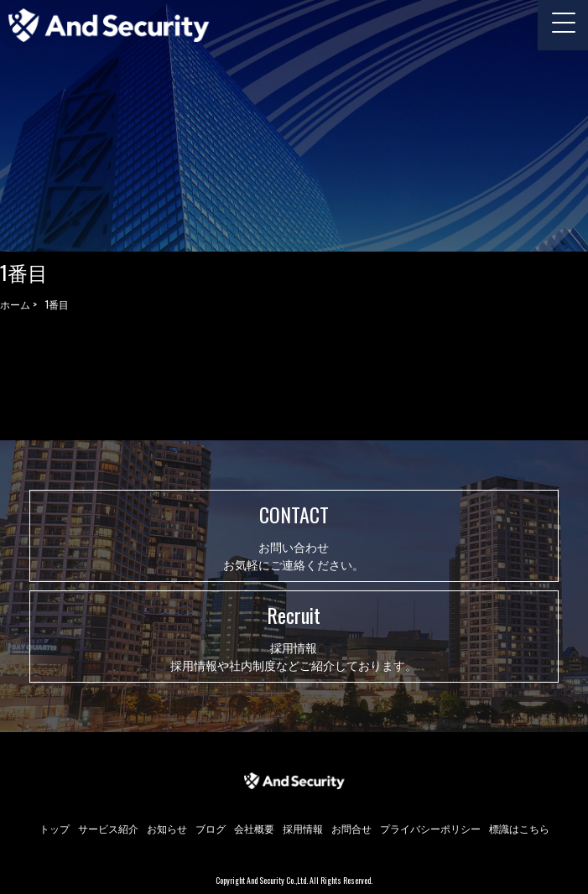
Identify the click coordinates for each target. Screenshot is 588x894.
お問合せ (351, 828)
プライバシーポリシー (430, 828)
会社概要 (254, 828)
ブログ (211, 828)
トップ (55, 828)
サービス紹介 (108, 828)
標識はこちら (519, 828)
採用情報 (303, 828)
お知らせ (167, 828)
